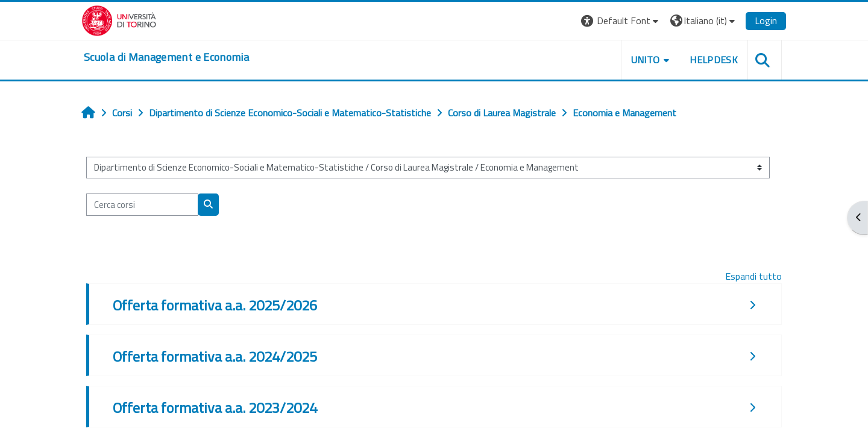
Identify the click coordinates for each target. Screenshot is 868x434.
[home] (166, 57)
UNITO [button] (646, 60)
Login (766, 20)
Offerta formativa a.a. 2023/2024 (215, 407)
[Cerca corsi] (142, 205)
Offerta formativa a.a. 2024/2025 (215, 356)
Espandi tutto (753, 276)
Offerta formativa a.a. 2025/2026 (215, 305)
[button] (621, 21)
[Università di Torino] (119, 19)
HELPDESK (714, 60)
